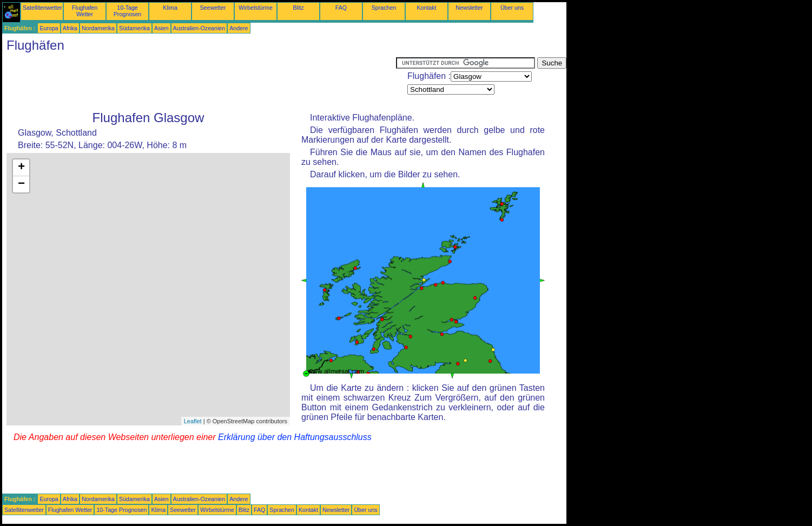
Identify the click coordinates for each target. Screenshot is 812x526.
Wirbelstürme (256, 8)
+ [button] (21, 168)
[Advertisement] (199, 82)
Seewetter (213, 8)
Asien (161, 28)
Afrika (70, 28)
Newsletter (469, 8)
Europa (49, 28)
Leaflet (193, 421)
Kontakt (426, 8)
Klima (170, 8)
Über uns (512, 8)
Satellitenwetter (42, 8)
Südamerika (134, 28)
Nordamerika (98, 28)
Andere (239, 28)
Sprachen (384, 8)
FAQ (341, 8)
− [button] (21, 184)
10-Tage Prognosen (128, 11)
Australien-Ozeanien (199, 28)
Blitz (298, 8)
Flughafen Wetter (85, 11)
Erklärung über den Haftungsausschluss (295, 437)
